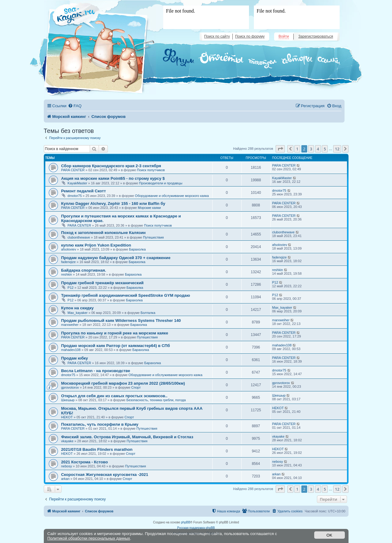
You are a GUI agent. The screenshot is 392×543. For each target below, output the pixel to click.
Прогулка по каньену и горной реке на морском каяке (115, 333)
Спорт (136, 387)
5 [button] (325, 149)
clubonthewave (79, 237)
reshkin (67, 274)
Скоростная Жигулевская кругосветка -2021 (105, 475)
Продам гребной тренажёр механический (102, 283)
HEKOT (67, 417)
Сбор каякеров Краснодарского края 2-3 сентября (111, 166)
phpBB (186, 522)
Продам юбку (75, 358)
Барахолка (137, 249)
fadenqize (69, 262)
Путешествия (153, 237)
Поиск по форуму (250, 36)
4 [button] (318, 149)
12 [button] (337, 149)
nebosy (67, 466)
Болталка (148, 313)
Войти (284, 36)
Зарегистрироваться (316, 36)
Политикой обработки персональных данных (89, 538)
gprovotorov (70, 387)
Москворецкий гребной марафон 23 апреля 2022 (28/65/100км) (123, 383)
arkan (66, 479)
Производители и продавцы (161, 183)
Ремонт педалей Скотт (84, 191)
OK (329, 535)
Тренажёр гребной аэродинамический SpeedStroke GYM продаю (126, 295)
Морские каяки (149, 208)
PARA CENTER (73, 170)
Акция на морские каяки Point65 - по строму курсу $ (113, 178)
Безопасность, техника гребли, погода (156, 400)
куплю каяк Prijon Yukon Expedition (96, 245)
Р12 (71, 288)
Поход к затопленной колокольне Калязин (104, 233)
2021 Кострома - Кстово (85, 462)
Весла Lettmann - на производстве (96, 371)
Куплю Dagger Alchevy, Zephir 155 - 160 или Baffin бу (113, 204)
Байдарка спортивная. (84, 270)
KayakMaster (77, 183)
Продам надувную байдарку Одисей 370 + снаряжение (116, 258)
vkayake (67, 441)
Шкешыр (68, 400)
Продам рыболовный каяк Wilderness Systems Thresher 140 (121, 321)
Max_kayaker (78, 313)
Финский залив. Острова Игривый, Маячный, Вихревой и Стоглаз (127, 437)
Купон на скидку (77, 308)
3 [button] (311, 149)
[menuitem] (75, 106)
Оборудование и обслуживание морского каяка (172, 196)
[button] (280, 149)
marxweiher (70, 325)
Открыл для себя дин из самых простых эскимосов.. (114, 396)
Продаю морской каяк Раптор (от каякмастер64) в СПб (116, 346)
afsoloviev (69, 249)
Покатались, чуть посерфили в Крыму (100, 424)
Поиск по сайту (217, 36)
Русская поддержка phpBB (196, 528)
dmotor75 (75, 196)
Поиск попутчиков (151, 170)
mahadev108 (71, 350)
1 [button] (297, 149)
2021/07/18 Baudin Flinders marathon (97, 449)
